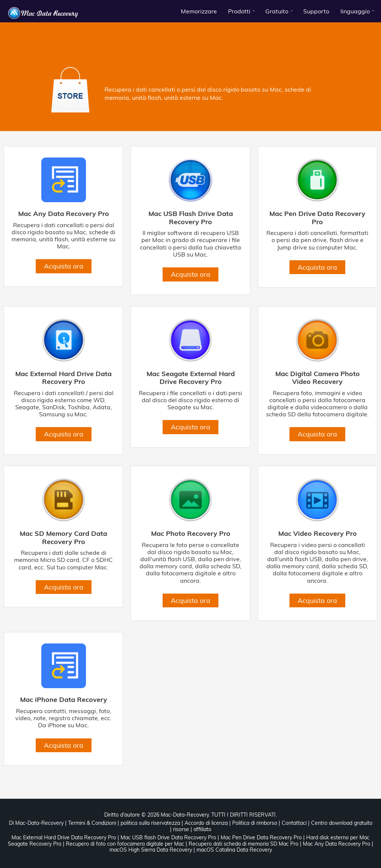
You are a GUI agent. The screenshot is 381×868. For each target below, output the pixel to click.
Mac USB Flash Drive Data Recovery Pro (191, 218)
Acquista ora (64, 266)
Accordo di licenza (206, 823)
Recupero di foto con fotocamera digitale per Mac (125, 844)
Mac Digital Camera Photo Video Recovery (318, 378)
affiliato (202, 829)
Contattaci (294, 823)
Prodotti (239, 11)
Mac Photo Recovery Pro (191, 534)
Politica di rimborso (255, 823)
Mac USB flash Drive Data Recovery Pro (168, 837)
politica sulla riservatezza (150, 823)
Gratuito (277, 11)
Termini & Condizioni (92, 823)
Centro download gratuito (342, 823)
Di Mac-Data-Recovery (36, 823)
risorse (181, 829)
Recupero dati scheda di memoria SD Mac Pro (244, 844)
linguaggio (355, 11)
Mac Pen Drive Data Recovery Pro (317, 218)
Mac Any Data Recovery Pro (64, 214)
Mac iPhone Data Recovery (64, 700)
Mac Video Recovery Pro (318, 534)
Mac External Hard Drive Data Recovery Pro (63, 378)
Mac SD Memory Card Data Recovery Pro (63, 538)
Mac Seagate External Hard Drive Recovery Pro (191, 378)
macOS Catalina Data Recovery (234, 850)
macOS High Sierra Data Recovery (151, 850)
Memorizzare (199, 11)
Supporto (316, 11)
